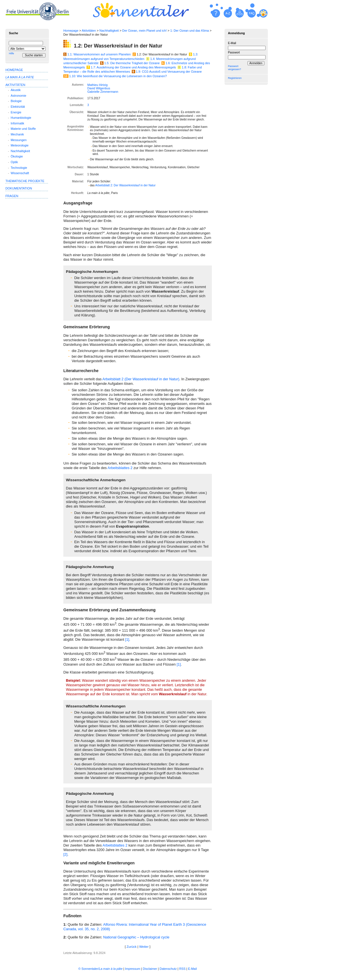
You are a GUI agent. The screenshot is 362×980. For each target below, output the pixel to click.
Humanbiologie (21, 118)
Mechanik (17, 134)
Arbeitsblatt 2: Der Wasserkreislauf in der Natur (125, 185)
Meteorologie (20, 145)
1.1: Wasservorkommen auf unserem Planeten (99, 54)
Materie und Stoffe (23, 129)
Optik (14, 162)
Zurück (132, 947)
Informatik (18, 123)
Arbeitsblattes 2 (120, 468)
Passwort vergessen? (234, 68)
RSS (182, 969)
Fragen (12, 196)
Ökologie (17, 156)
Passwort (234, 52)
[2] (65, 854)
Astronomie (19, 96)
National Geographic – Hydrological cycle (136, 937)
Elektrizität (18, 107)
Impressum (133, 969)
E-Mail (232, 43)
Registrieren (235, 78)
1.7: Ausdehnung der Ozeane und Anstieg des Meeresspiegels (133, 67)
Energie (16, 112)
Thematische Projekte (25, 181)
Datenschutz (168, 969)
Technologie (19, 168)
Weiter (144, 947)
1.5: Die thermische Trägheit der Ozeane (132, 63)
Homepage (71, 31)
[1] (127, 639)
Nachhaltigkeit (109, 31)
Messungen (19, 140)
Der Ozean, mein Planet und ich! (144, 31)
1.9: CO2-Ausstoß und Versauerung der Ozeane (169, 72)
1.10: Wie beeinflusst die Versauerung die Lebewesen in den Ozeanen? (118, 76)
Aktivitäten (89, 31)
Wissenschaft (20, 173)
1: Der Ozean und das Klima (190, 31)
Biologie (16, 101)
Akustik (16, 90)
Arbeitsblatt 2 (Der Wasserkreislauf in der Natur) (141, 379)
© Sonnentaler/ (100, 969)
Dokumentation (19, 188)
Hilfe (11, 53)
